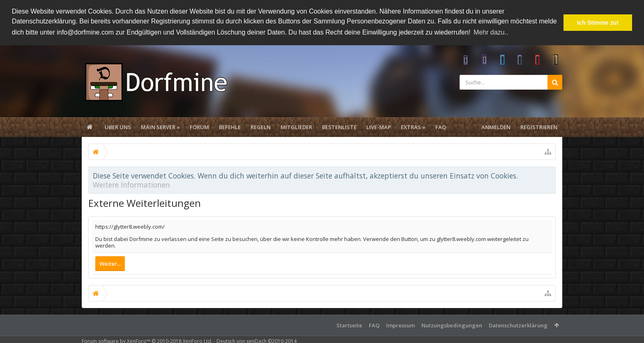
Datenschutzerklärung (518, 325)
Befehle (230, 127)
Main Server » (160, 127)
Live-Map (379, 127)
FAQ (441, 127)
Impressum (400, 325)
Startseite (349, 325)
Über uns (118, 127)
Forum (199, 127)
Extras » (413, 127)
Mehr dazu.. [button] (491, 32)
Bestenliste (339, 127)
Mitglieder (296, 127)
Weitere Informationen (131, 184)
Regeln (261, 127)
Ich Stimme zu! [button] (598, 23)
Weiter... (110, 263)
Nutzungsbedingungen (452, 325)
